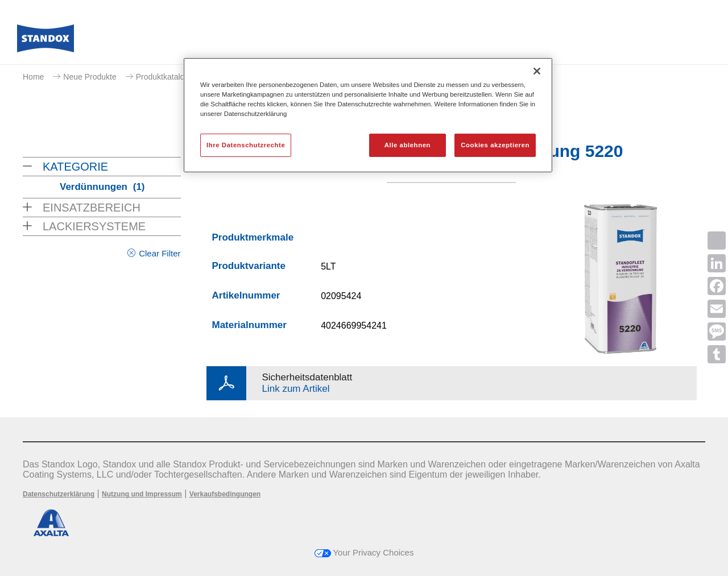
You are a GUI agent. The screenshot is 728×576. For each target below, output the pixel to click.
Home (33, 77)
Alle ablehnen (408, 145)
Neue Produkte (90, 77)
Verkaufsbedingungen (225, 494)
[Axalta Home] (45, 42)
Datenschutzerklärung (59, 494)
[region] (368, 115)
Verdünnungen (102, 187)
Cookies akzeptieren (495, 145)
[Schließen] (537, 71)
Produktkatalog (162, 77)
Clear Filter (160, 253)
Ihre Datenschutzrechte (246, 145)
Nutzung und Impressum (142, 494)
